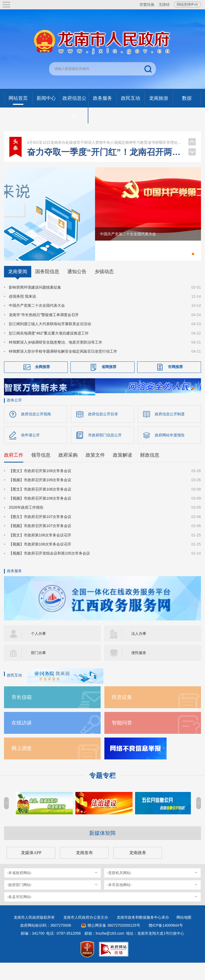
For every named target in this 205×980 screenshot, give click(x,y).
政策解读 (123, 473)
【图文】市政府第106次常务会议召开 (40, 552)
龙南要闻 (18, 287)
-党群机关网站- (119, 890)
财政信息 (150, 473)
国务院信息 (47, 287)
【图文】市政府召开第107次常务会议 (40, 534)
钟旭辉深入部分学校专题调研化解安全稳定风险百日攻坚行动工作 (63, 367)
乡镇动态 (104, 287)
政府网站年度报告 (170, 453)
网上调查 (22, 766)
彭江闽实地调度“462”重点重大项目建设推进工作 (49, 349)
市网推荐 (175, 383)
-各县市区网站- (19, 914)
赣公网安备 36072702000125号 (114, 943)
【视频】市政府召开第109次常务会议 (40, 497)
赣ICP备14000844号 (166, 943)
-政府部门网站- (19, 902)
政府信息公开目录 (103, 432)
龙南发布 (84, 870)
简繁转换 (147, 5)
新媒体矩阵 (102, 850)
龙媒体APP (31, 870)
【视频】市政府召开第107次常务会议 (40, 543)
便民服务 (139, 670)
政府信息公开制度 (170, 432)
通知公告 (77, 287)
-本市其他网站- (119, 902)
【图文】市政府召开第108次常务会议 (40, 507)
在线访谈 (22, 740)
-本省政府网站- (19, 890)
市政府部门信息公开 (105, 453)
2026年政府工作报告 (26, 525)
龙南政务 (138, 870)
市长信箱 (22, 714)
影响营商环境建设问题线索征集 (35, 303)
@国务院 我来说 (22, 312)
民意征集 (122, 714)
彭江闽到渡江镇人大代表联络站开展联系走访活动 (50, 340)
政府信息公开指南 (36, 432)
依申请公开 (30, 453)
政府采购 (68, 473)
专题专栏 (102, 793)
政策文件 (95, 473)
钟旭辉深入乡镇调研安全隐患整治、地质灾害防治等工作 (56, 358)
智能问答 (122, 740)
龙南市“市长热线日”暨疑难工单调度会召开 (44, 330)
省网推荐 (109, 383)
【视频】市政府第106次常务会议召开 (40, 562)
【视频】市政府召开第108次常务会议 (40, 516)
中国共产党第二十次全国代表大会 (37, 321)
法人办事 (139, 651)
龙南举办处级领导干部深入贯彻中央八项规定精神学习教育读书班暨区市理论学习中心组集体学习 (105, 142)
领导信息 (41, 473)
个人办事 (38, 651)
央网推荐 (42, 383)
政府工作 (14, 473)
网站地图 (184, 935)
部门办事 (38, 670)
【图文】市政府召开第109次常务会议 (40, 488)
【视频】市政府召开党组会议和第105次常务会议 (49, 571)
